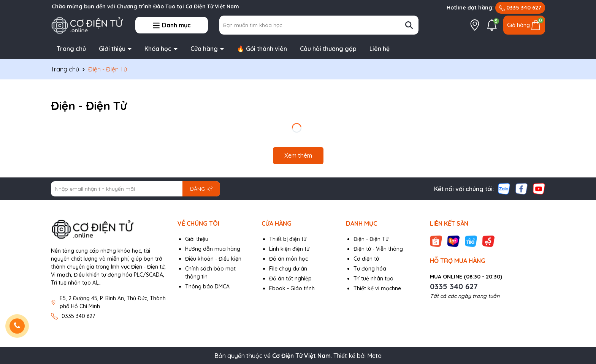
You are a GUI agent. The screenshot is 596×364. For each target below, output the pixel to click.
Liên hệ (380, 49)
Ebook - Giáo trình (292, 288)
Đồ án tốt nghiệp (290, 279)
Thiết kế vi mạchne (377, 288)
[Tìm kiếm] (409, 25)
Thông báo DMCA (207, 286)
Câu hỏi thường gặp (328, 49)
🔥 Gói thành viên (262, 49)
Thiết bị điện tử (288, 239)
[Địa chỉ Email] (136, 189)
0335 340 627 (520, 8)
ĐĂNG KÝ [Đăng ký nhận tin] (201, 189)
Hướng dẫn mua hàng (213, 249)
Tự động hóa (370, 269)
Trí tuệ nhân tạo (373, 279)
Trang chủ (71, 49)
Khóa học (159, 49)
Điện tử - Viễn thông (378, 249)
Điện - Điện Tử (371, 239)
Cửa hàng (205, 49)
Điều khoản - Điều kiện (213, 259)
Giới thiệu (113, 49)
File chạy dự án (288, 269)
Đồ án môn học (288, 259)
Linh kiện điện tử (289, 249)
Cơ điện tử (366, 259)
